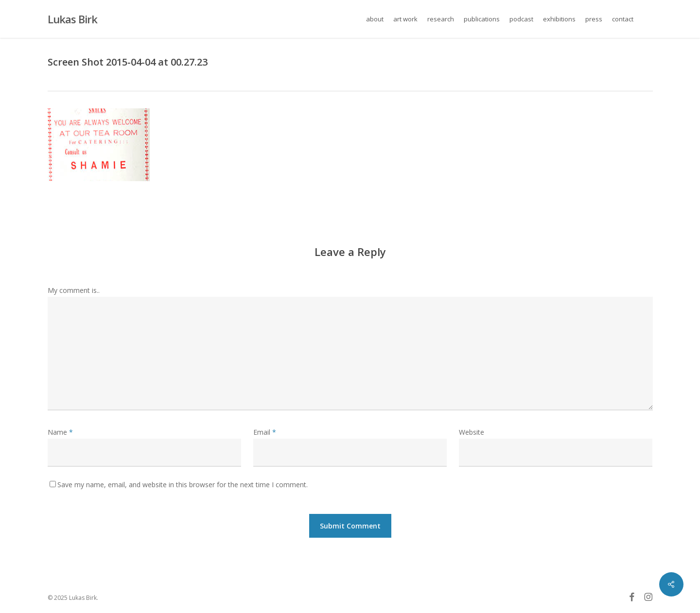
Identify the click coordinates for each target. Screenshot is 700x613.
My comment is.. (74, 290)
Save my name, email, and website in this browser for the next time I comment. (183, 485)
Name (60, 432)
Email (265, 432)
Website (472, 432)
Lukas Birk (72, 19)
